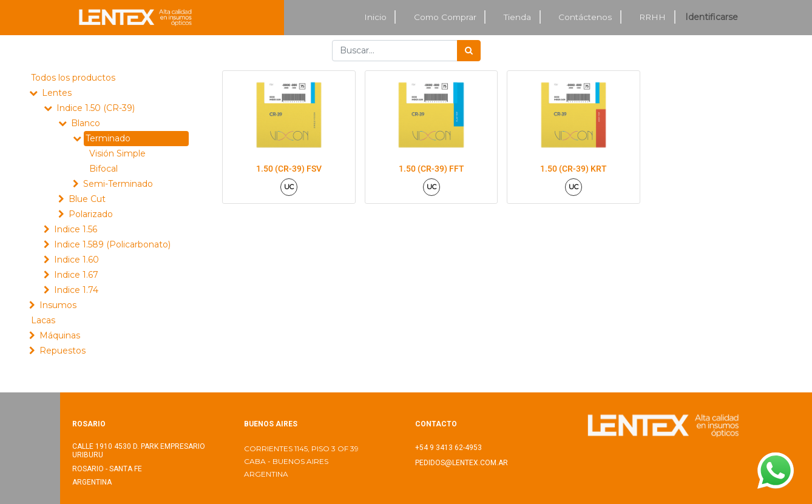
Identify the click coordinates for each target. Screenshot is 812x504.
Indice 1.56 (76, 229)
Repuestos (63, 351)
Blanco (86, 123)
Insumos (58, 305)
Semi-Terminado (118, 184)
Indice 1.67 (76, 275)
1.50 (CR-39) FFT (431, 169)
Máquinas (60, 335)
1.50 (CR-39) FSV (289, 169)
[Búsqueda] (469, 51)
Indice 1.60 (76, 260)
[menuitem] (376, 17)
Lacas (43, 320)
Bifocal (103, 169)
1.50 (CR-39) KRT (573, 169)
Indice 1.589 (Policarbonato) (112, 244)
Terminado (108, 138)
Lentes (57, 93)
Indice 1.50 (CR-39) (96, 108)
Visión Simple (117, 153)
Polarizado (91, 214)
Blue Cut (87, 199)
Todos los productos (73, 78)
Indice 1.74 (76, 290)
